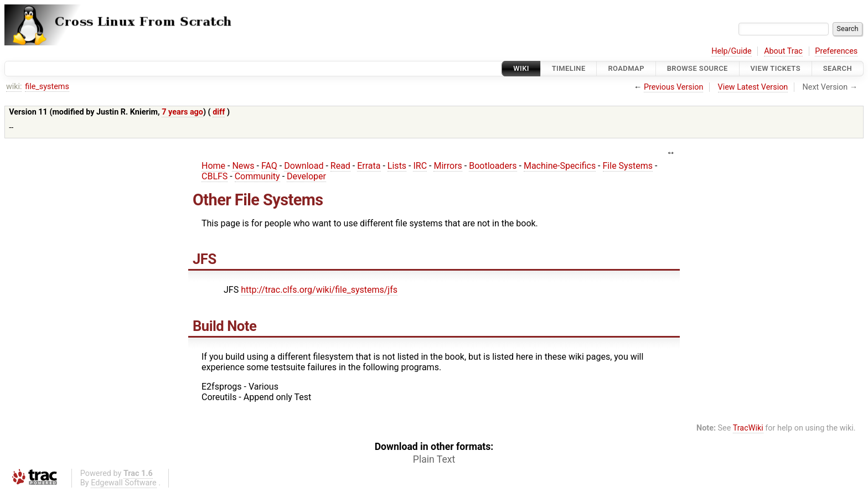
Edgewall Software (124, 483)
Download (304, 166)
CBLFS (215, 176)
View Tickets (776, 68)
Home (213, 166)
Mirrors (448, 166)
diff (219, 112)
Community (257, 176)
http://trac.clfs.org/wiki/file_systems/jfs (319, 290)
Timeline (569, 68)
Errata (369, 166)
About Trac (783, 51)
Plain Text (434, 459)
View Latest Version (753, 87)
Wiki (521, 68)
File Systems (628, 166)
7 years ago (182, 112)
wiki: (14, 87)
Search (838, 68)
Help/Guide (731, 51)
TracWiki (748, 428)
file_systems (47, 87)
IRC (420, 166)
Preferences (836, 51)
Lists (397, 166)
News (243, 166)
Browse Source (697, 68)
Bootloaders (493, 166)
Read (340, 166)
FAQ (269, 166)
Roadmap (626, 68)
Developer (306, 176)
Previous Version (673, 87)
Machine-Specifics (560, 166)
